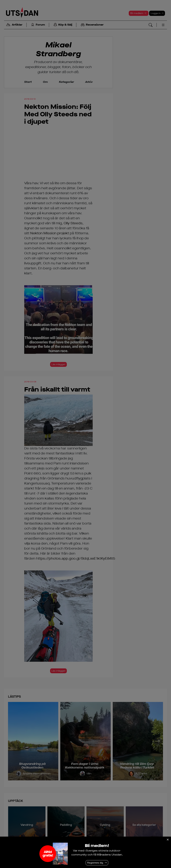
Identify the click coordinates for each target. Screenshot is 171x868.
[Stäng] (168, 840)
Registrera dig (95, 863)
